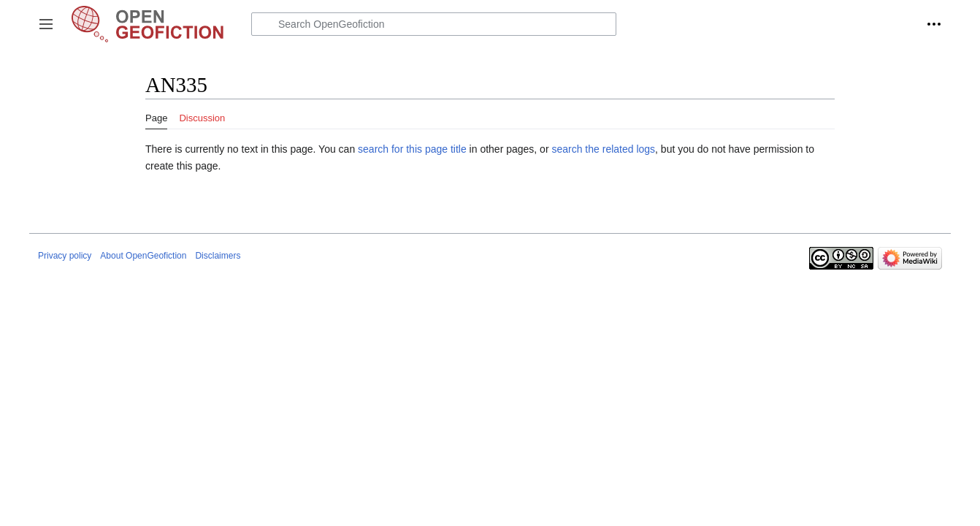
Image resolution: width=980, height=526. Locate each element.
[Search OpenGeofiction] (434, 24)
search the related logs (603, 149)
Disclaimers (218, 256)
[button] (46, 24)
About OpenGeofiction (143, 256)
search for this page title (412, 149)
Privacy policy (65, 256)
